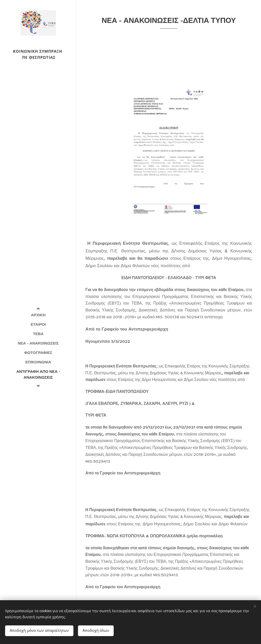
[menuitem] (38, 315)
